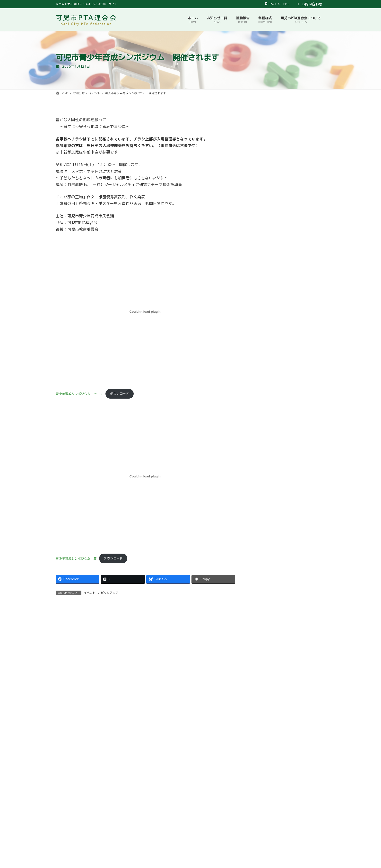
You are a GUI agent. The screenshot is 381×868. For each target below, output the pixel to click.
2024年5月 (263, 271)
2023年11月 (264, 311)
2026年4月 (263, 143)
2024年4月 (263, 281)
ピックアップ (110, 593)
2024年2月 (263, 291)
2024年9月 (263, 242)
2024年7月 (263, 261)
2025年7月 (263, 182)
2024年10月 (264, 232)
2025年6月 (263, 192)
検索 (311, 803)
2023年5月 (263, 360)
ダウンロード (120, 393)
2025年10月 (264, 163)
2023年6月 (263, 350)
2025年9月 (263, 173)
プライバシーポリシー (214, 782)
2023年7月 (263, 341)
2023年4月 (263, 370)
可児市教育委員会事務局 (171, 782)
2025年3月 (263, 212)
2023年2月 (263, 380)
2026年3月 (263, 153)
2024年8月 (263, 252)
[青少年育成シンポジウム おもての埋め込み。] (145, 311)
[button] (122, 736)
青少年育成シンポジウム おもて (79, 393)
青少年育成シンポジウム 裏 (76, 558)
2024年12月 (264, 222)
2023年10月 (264, 321)
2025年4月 (263, 202)
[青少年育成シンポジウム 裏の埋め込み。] (145, 476)
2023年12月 (264, 301)
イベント (90, 593)
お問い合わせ (309, 4)
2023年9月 (263, 331)
